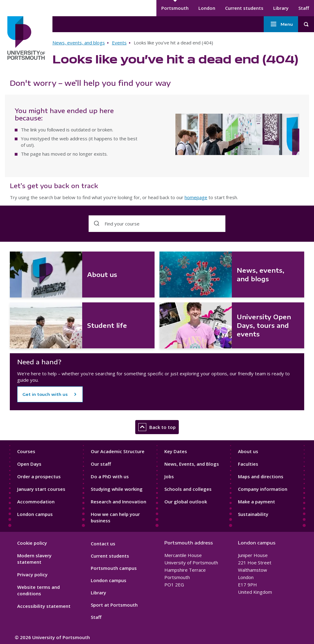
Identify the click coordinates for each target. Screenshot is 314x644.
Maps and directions (261, 476)
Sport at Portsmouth (114, 605)
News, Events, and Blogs (192, 464)
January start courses (41, 489)
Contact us (103, 544)
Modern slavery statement (34, 559)
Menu (281, 24)
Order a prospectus (39, 476)
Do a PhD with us (110, 476)
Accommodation (36, 502)
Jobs (169, 476)
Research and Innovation (119, 502)
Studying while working (117, 489)
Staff (304, 8)
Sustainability (253, 514)
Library (281, 8)
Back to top (157, 427)
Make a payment (257, 502)
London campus (35, 514)
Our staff (101, 464)
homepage (196, 197)
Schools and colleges (188, 489)
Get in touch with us (45, 394)
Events (119, 43)
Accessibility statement (44, 606)
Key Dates (176, 451)
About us (248, 451)
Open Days (29, 464)
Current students (244, 8)
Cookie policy (32, 543)
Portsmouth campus (114, 568)
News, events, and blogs (79, 43)
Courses (26, 451)
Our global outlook (186, 502)
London (207, 8)
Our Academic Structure (118, 451)
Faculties (248, 464)
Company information (263, 489)
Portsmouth (175, 8)
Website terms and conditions (38, 590)
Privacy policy (32, 574)
